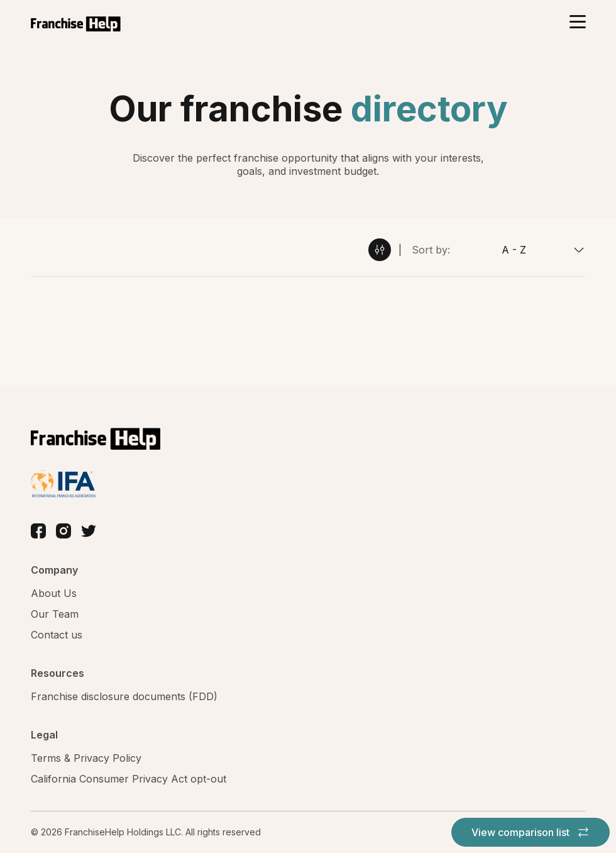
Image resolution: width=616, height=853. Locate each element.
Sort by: (431, 250)
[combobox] (518, 250)
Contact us (57, 635)
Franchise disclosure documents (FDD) (124, 696)
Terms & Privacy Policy (86, 758)
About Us (54, 593)
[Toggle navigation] (577, 23)
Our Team (55, 614)
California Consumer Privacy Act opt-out (129, 779)
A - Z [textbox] (514, 250)
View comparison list (531, 832)
